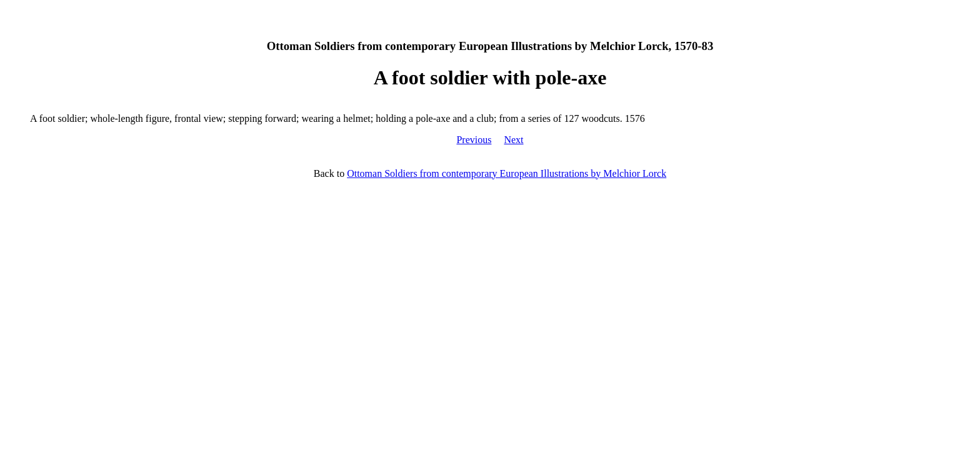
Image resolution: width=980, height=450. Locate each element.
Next (513, 140)
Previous (474, 140)
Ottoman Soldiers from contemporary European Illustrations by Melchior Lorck (507, 173)
